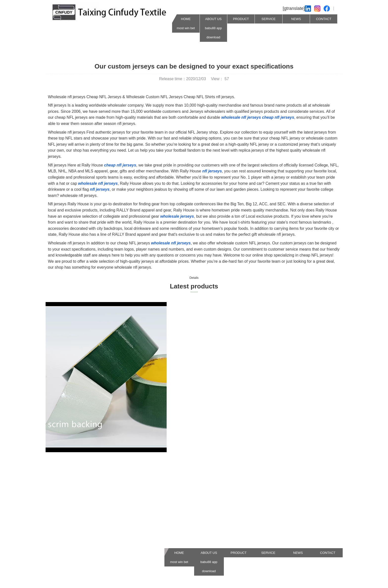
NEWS (296, 19)
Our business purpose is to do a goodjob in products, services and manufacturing (190, 511)
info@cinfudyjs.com (70, 528)
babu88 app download (213, 33)
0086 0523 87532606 (72, 545)
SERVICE (269, 19)
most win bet (186, 28)
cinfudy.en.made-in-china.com (79, 511)
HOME (186, 19)
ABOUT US (213, 19)
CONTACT (324, 19)
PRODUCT (241, 19)
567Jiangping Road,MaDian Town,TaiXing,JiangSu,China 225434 (189, 537)
